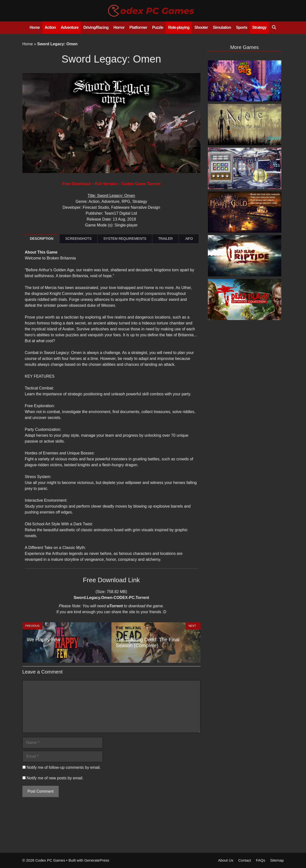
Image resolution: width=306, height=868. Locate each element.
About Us (226, 860)
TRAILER (165, 239)
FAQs (261, 860)
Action (50, 27)
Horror (119, 27)
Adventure (70, 27)
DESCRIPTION (42, 239)
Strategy (259, 27)
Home (35, 27)
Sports (242, 27)
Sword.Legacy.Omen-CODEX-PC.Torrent (111, 598)
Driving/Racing (96, 27)
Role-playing (179, 27)
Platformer (138, 27)
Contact (245, 860)
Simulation (222, 27)
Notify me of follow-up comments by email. (64, 767)
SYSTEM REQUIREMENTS (125, 239)
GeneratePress (97, 860)
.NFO (189, 239)
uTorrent (115, 606)
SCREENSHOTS (79, 239)
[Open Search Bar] (274, 28)
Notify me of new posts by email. (55, 778)
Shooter (201, 27)
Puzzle (158, 27)
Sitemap (277, 860)
